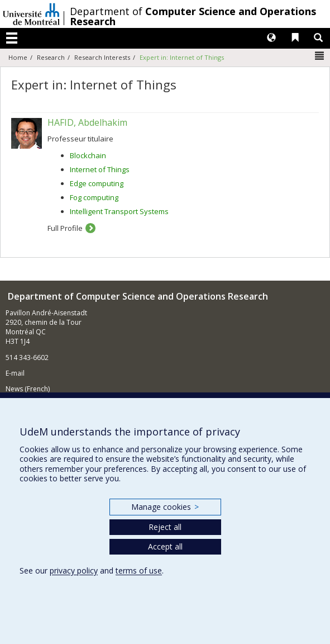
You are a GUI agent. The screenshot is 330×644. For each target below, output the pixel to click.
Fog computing (94, 197)
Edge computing (97, 183)
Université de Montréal (31, 14)
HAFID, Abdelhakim (87, 122)
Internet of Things (100, 169)
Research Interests (102, 57)
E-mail (15, 373)
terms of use (139, 570)
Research (51, 57)
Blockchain (88, 155)
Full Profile (65, 228)
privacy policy (74, 570)
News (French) (28, 389)
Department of (193, 16)
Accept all (165, 546)
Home (18, 57)
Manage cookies (165, 507)
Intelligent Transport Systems (119, 211)
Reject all (165, 527)
